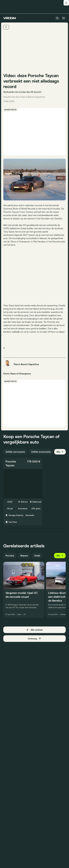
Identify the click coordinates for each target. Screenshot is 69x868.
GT (25, 614)
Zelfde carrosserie (15, 452)
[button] (23, 463)
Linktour (63, 614)
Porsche (11, 461)
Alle (60, 452)
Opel (19, 614)
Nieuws (24, 556)
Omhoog (34, 639)
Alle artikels (35, 630)
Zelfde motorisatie (41, 452)
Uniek (37, 556)
